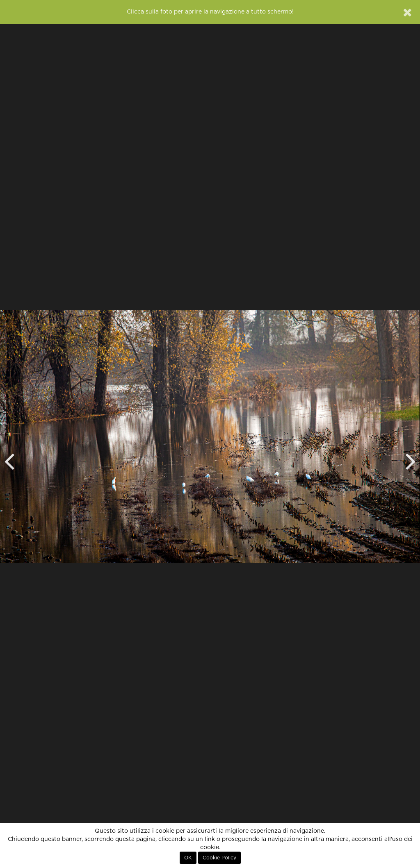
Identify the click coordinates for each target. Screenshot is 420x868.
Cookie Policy (219, 858)
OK (188, 858)
